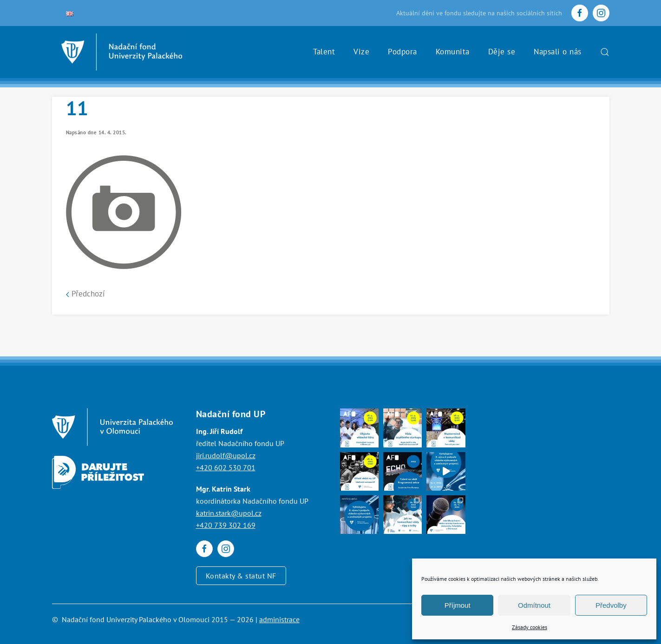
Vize (361, 52)
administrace (279, 619)
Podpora (402, 52)
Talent (324, 52)
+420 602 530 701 (226, 467)
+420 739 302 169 (226, 525)
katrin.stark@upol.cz (229, 513)
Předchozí (85, 294)
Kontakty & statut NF (241, 576)
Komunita (453, 52)
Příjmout (458, 605)
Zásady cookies (530, 627)
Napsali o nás (558, 52)
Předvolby (611, 605)
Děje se (502, 52)
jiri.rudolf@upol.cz (226, 455)
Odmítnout (534, 605)
